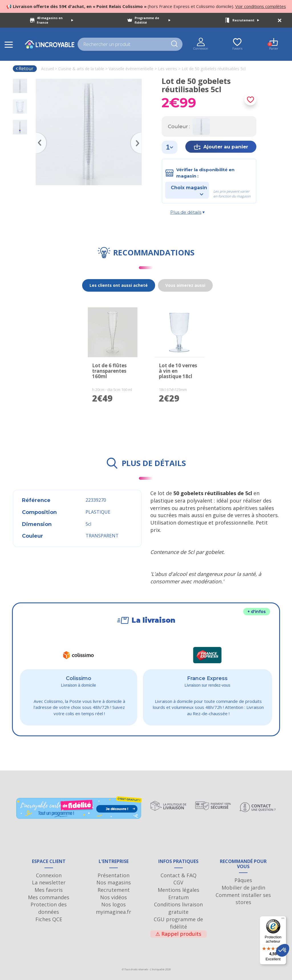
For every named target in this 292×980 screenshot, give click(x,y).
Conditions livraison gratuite (178, 908)
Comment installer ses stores (243, 899)
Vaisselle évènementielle (131, 69)
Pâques (243, 880)
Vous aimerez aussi (185, 285)
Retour (24, 68)
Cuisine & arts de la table (81, 69)
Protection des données (49, 908)
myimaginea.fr (113, 912)
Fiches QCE (49, 919)
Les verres (168, 69)
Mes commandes (49, 897)
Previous (38, 135)
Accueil (47, 69)
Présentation (113, 875)
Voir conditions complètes (261, 6)
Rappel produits (178, 934)
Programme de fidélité (153, 20)
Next (139, 135)
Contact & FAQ (179, 875)
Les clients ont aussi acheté (119, 285)
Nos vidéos (113, 897)
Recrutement (246, 20)
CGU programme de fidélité (178, 923)
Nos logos (113, 904)
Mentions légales (179, 890)
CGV (178, 882)
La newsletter (49, 882)
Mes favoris (49, 890)
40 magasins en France (55, 20)
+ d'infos (257, 612)
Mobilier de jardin (243, 888)
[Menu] (283, 919)
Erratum (179, 897)
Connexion (49, 875)
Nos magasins (114, 882)
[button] (283, 950)
